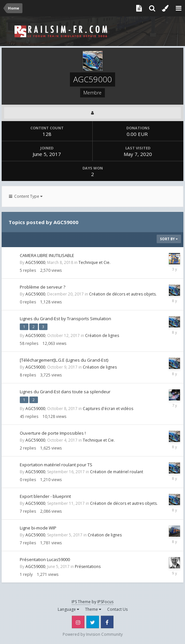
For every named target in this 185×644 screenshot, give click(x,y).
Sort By (169, 239)
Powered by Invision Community (93, 634)
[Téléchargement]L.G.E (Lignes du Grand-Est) (64, 360)
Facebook (107, 622)
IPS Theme (81, 602)
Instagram (78, 622)
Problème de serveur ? (43, 287)
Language (68, 609)
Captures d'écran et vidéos (108, 409)
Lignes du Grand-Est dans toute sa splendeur (65, 392)
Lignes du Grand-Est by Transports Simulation (65, 319)
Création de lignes (102, 335)
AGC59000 (35, 262)
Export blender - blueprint (45, 496)
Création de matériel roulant (117, 472)
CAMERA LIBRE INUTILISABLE (47, 255)
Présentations (88, 567)
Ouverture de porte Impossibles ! (53, 433)
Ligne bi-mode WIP (38, 528)
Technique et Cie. (94, 262)
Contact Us (117, 609)
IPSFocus (105, 602)
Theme (93, 609)
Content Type (26, 196)
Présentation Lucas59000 (45, 559)
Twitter (93, 622)
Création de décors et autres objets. (123, 294)
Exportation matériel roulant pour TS (56, 465)
